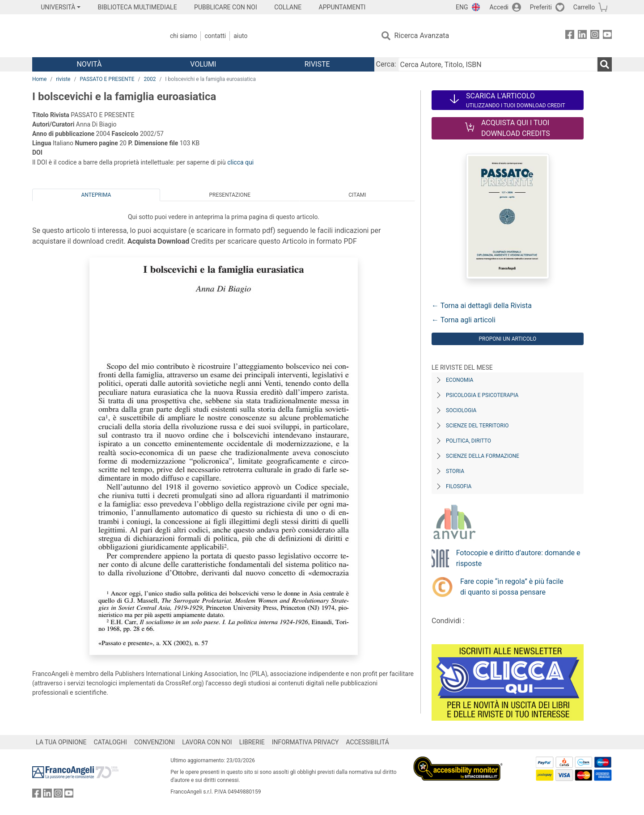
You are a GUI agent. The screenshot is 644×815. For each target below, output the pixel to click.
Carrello (584, 7)
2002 (150, 79)
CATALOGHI (110, 742)
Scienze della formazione (483, 456)
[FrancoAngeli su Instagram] (595, 36)
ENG (462, 7)
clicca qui (240, 162)
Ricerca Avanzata (422, 36)
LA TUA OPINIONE (61, 742)
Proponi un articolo (507, 339)
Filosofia (459, 486)
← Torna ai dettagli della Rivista (482, 306)
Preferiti (541, 7)
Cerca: (386, 64)
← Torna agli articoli (464, 320)
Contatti (215, 36)
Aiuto (240, 36)
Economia (460, 380)
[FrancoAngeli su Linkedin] (582, 36)
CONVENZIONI (155, 742)
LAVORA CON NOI (207, 742)
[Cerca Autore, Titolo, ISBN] (498, 64)
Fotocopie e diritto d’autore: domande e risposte (518, 558)
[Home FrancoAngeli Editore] (91, 36)
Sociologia (461, 410)
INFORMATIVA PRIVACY (305, 742)
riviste (63, 79)
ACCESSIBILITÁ (368, 742)
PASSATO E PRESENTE (107, 79)
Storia (455, 471)
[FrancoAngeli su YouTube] (607, 36)
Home (39, 79)
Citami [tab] (357, 195)
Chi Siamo (183, 36)
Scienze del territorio (477, 426)
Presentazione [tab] (230, 195)
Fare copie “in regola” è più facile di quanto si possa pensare (512, 587)
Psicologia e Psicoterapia (482, 395)
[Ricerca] (605, 64)
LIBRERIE (252, 742)
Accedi (499, 7)
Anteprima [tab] (96, 195)
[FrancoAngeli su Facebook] (570, 36)
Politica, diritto (468, 441)
